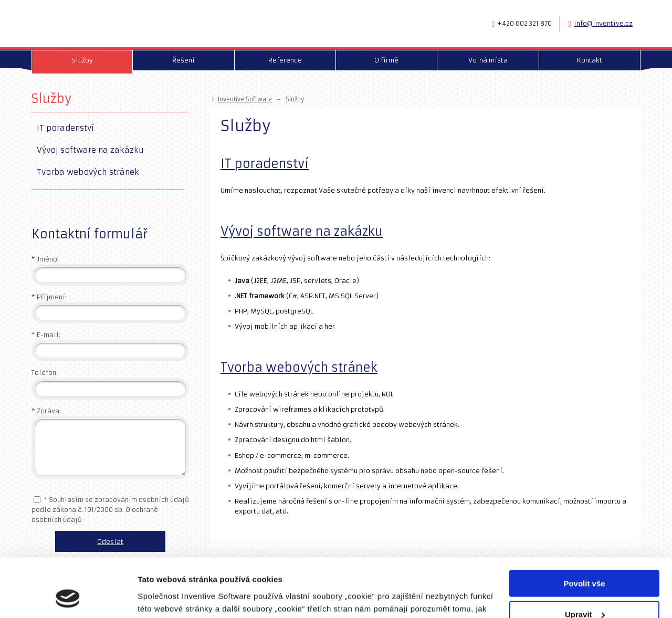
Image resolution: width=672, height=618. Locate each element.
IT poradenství (265, 164)
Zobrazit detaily (167, 597)
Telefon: (45, 373)
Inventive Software (245, 99)
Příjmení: (49, 297)
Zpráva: (46, 411)
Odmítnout (584, 592)
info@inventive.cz (603, 23)
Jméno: (45, 259)
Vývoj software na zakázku (302, 232)
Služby (51, 98)
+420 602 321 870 (524, 23)
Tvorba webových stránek (299, 368)
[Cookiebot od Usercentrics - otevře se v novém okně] (68, 598)
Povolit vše (584, 531)
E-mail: (46, 335)
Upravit (585, 562)
